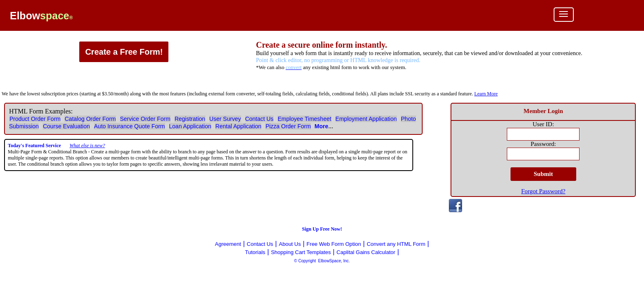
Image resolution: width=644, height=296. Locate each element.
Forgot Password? (543, 191)
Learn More (486, 94)
